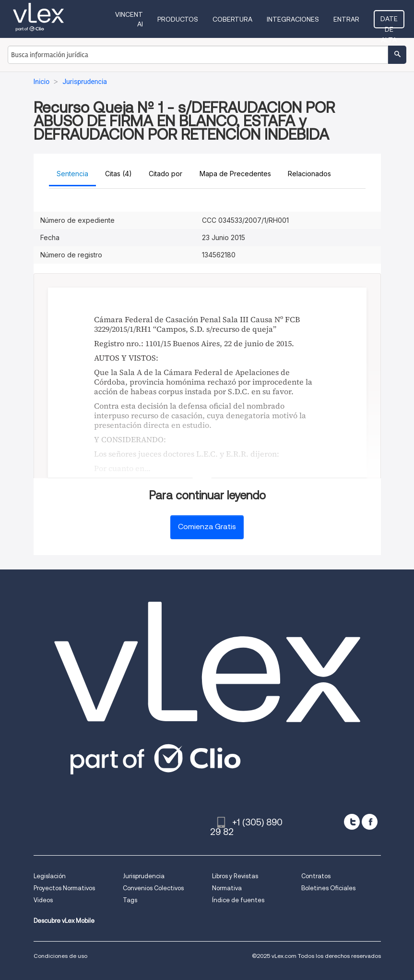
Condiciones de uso (60, 956)
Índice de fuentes (238, 900)
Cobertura (232, 19)
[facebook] (370, 822)
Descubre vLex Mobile (64, 921)
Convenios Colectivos (153, 888)
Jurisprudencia (144, 876)
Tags (130, 900)
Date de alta (389, 22)
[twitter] (352, 822)
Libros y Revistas (235, 876)
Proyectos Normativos (64, 888)
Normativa (227, 888)
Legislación (50, 876)
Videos (43, 900)
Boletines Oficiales (328, 888)
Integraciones (293, 19)
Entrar (346, 19)
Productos (178, 19)
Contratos (316, 876)
